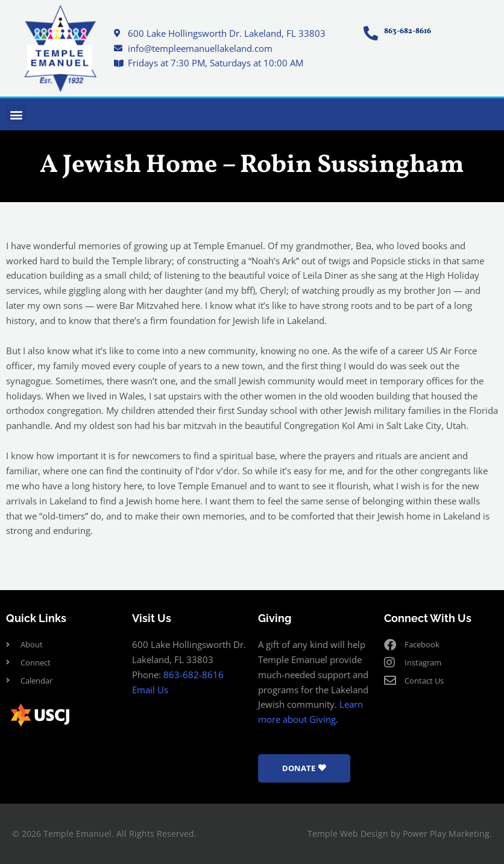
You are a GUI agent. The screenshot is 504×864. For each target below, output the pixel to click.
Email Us (150, 690)
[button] (16, 114)
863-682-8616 (194, 675)
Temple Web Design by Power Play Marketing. (400, 834)
